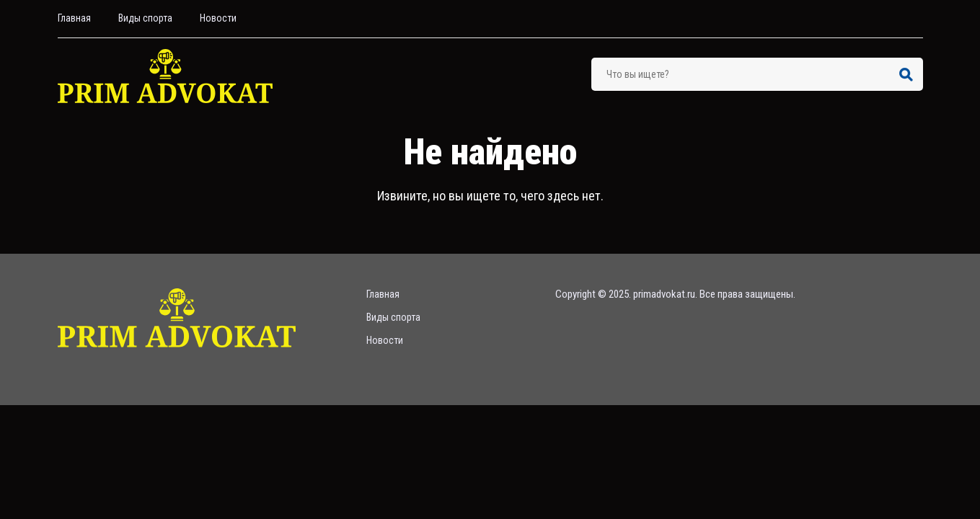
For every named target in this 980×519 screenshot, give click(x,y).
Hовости (218, 18)
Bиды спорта (145, 18)
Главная (74, 18)
